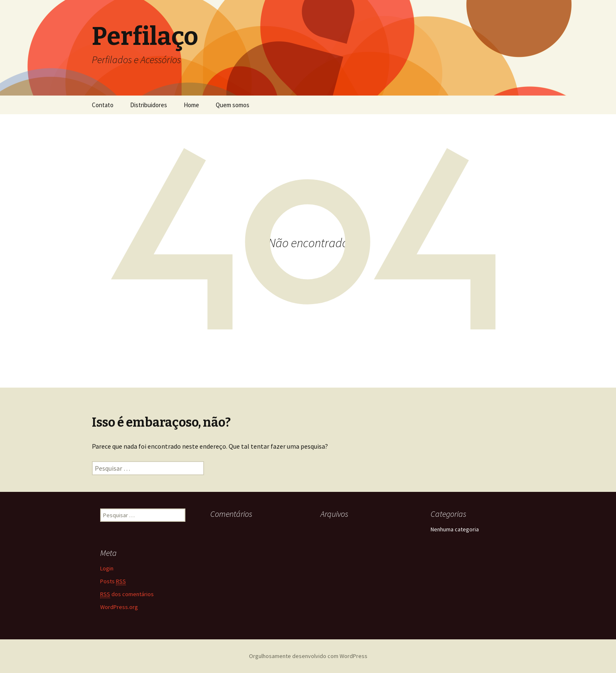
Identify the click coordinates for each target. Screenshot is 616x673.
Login (107, 568)
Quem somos (233, 105)
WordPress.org (119, 607)
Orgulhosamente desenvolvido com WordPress (308, 656)
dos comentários (127, 594)
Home (191, 105)
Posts (113, 581)
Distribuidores (149, 105)
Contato (103, 105)
